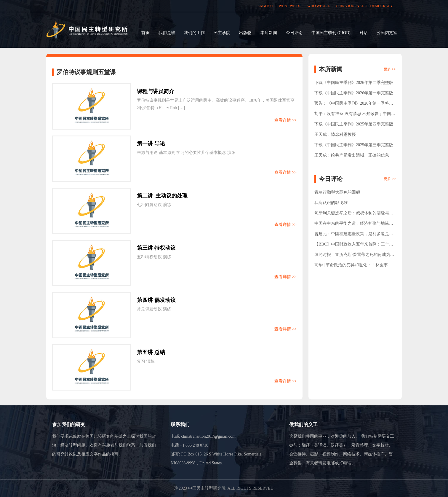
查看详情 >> (285, 120)
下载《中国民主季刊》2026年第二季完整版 (354, 83)
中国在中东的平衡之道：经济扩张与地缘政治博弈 (354, 225)
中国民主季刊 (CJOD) (331, 33)
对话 (364, 33)
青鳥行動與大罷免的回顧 (337, 192)
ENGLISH (265, 6)
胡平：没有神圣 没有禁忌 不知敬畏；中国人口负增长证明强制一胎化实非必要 (355, 115)
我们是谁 (167, 33)
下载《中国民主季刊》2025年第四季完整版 (354, 124)
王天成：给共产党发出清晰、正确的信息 (352, 155)
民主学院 (222, 33)
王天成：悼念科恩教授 (335, 134)
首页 (145, 33)
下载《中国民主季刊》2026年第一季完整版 (354, 93)
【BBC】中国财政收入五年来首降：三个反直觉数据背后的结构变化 (354, 246)
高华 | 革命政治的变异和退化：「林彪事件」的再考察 (351, 266)
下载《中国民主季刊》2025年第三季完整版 (354, 145)
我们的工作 (194, 33)
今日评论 (294, 33)
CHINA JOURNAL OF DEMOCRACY (364, 6)
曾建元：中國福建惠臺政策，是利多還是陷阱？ (354, 235)
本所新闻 (269, 33)
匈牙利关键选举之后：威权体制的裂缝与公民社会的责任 (354, 215)
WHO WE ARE (319, 6)
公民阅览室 (387, 33)
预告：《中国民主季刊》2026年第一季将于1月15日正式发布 (355, 105)
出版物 (245, 33)
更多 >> (390, 69)
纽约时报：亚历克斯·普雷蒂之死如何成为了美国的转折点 (354, 256)
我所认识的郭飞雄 (331, 203)
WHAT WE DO (290, 6)
